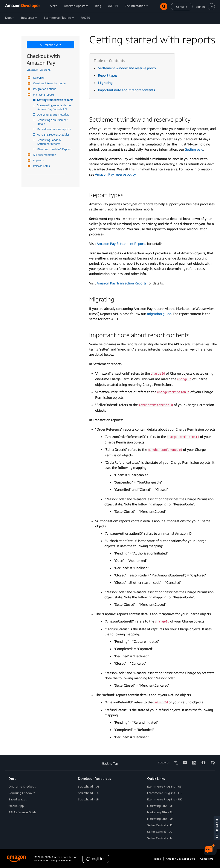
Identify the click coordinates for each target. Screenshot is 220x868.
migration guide (159, 314)
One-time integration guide (49, 83)
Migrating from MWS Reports (54, 149)
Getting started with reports (55, 100)
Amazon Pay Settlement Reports (121, 244)
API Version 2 (49, 45)
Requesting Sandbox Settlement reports (50, 142)
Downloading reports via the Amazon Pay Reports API (54, 107)
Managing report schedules (53, 135)
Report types (108, 75)
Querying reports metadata (53, 115)
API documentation (44, 155)
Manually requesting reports (54, 129)
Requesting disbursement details (53, 122)
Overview (38, 78)
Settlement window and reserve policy (127, 68)
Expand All (45, 70)
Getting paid (194, 149)
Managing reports (43, 95)
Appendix (38, 160)
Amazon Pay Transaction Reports (122, 283)
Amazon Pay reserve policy (115, 174)
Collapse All (32, 70)
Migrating (105, 83)
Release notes (41, 166)
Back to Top (110, 763)
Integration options (44, 89)
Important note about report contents (126, 90)
